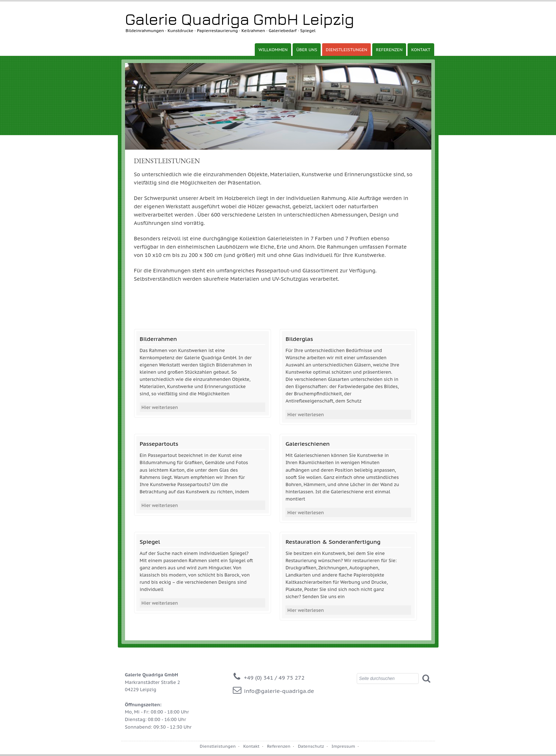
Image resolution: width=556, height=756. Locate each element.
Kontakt (421, 50)
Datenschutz (311, 746)
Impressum (343, 746)
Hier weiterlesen (160, 407)
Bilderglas (299, 339)
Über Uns (307, 50)
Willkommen (273, 50)
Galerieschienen (308, 444)
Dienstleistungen (346, 50)
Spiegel (150, 542)
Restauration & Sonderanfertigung (333, 542)
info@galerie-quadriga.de (279, 691)
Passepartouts (159, 444)
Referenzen (389, 50)
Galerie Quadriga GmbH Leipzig (240, 19)
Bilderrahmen (158, 339)
